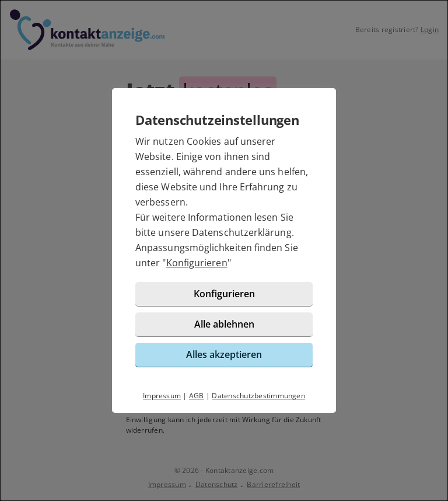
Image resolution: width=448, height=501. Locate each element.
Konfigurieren (197, 263)
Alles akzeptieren (224, 354)
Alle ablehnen (224, 324)
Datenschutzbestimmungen (258, 396)
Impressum (162, 396)
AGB (197, 396)
